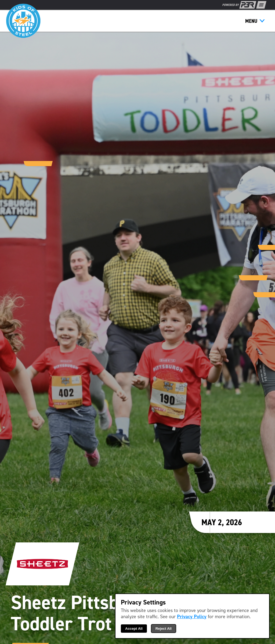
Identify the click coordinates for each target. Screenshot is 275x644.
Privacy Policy (192, 617)
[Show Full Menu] (261, 5)
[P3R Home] (239, 5)
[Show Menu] (255, 21)
